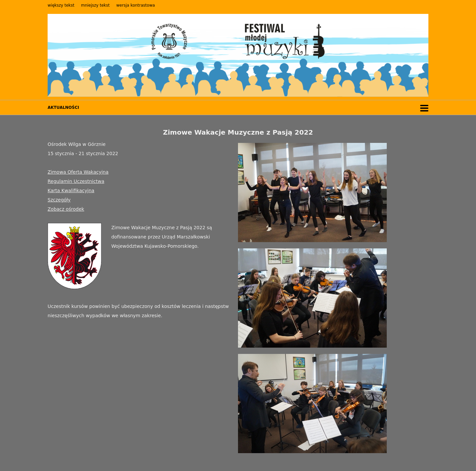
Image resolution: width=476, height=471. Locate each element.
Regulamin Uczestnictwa (76, 181)
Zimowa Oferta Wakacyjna (78, 172)
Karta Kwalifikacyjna (71, 191)
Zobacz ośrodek (66, 209)
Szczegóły (59, 200)
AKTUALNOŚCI (63, 107)
